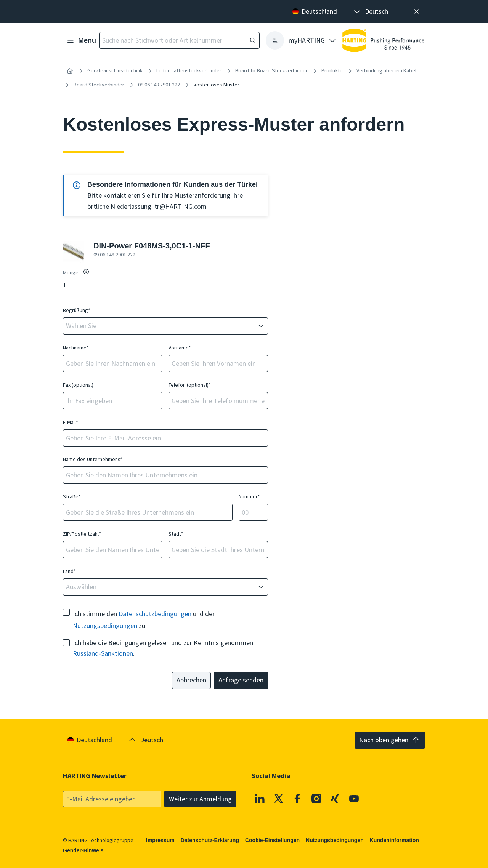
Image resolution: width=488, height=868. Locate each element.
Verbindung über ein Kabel (386, 70)
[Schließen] (417, 12)
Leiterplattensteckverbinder (189, 70)
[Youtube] (354, 798)
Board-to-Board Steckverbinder (271, 70)
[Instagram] (316, 798)
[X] (279, 798)
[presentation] (370, 12)
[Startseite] (70, 71)
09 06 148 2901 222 (159, 85)
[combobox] (160, 326)
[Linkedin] (260, 798)
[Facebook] (297, 798)
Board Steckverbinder (99, 85)
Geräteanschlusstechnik (115, 70)
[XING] (335, 798)
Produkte (332, 70)
